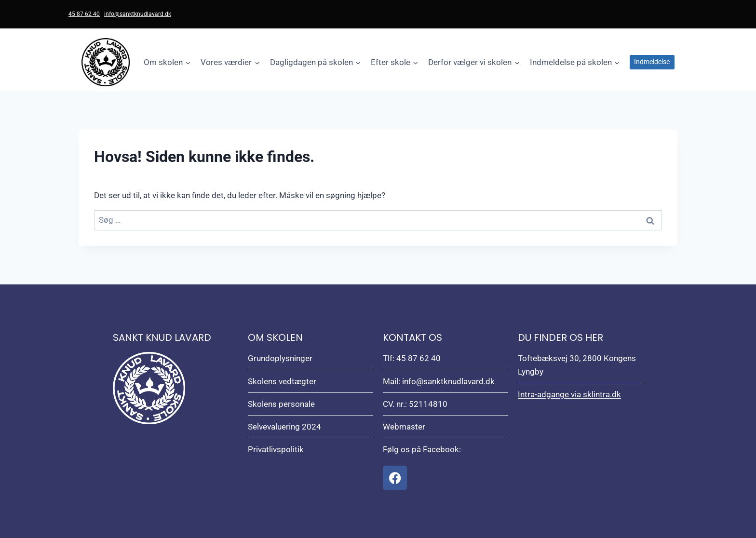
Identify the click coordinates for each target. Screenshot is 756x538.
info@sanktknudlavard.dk (138, 14)
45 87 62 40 (84, 14)
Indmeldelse (652, 62)
